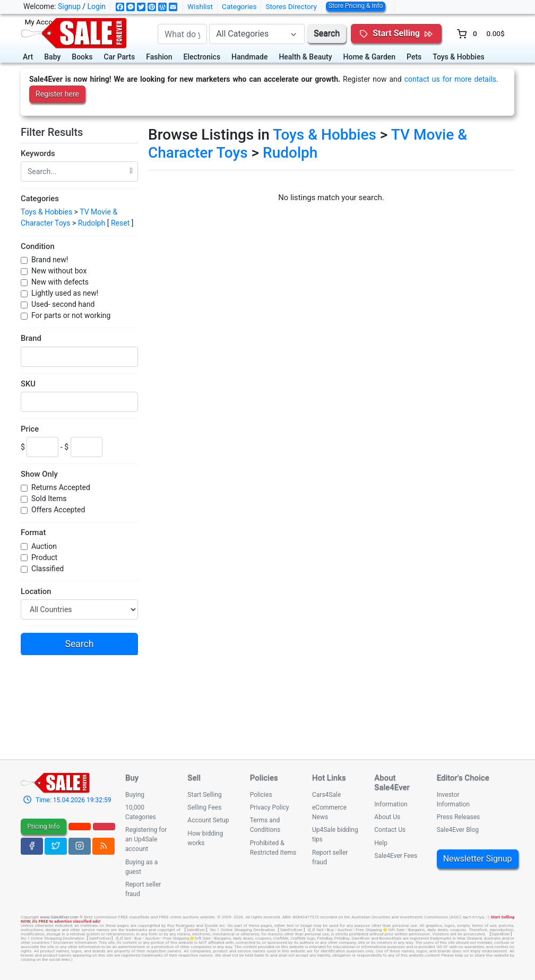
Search (327, 33)
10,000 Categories (141, 812)
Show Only (39, 474)
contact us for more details (450, 79)
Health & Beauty (305, 57)
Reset (120, 223)
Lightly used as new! (65, 293)
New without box (59, 271)
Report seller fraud (143, 889)
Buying (135, 795)
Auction (44, 546)
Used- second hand (63, 304)
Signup (69, 6)
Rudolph (92, 223)
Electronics (202, 57)
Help (381, 843)
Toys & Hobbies (458, 57)
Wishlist (200, 6)
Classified (48, 569)
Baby (52, 57)
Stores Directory (291, 6)
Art (28, 57)
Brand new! (50, 260)
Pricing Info (43, 827)
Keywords (38, 153)
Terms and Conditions (265, 825)
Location (36, 591)
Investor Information (453, 800)
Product (44, 557)
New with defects (60, 282)
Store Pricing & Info (356, 6)
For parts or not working (71, 315)
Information (391, 804)
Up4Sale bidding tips (335, 835)
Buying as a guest (141, 867)
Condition (38, 246)
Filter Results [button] (57, 132)
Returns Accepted (61, 487)
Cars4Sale (326, 795)
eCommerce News (329, 812)
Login (97, 6)
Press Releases (459, 817)
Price (30, 429)
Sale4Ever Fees (396, 856)
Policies (261, 795)
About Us (387, 817)
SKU (28, 384)
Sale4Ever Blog (458, 830)
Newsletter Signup (478, 859)
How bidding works (205, 838)
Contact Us (390, 830)
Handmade (249, 57)
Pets (414, 57)
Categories (239, 6)
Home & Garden (370, 57)
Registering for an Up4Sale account (146, 839)
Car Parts (120, 57)
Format (33, 532)
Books (82, 57)
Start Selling (204, 795)
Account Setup (208, 820)
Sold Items (49, 498)
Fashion (159, 57)
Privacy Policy (270, 807)
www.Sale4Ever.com (59, 917)
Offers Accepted (58, 510)
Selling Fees (204, 807)
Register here (57, 94)
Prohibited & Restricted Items (273, 848)
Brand (31, 338)
